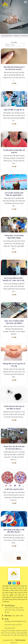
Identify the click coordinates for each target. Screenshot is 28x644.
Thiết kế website (20, 640)
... (15, 555)
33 (15, 561)
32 (10, 561)
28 (9, 558)
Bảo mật (24, 635)
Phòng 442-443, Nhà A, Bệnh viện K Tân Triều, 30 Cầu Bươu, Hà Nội (15, 610)
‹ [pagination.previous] (3, 555)
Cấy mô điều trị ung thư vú (14, 110)
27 (5, 558)
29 (14, 558)
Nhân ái (18, 631)
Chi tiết (14, 83)
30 (19, 558)
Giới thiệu (12, 631)
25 (19, 555)
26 (24, 555)
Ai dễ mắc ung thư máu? (14, 489)
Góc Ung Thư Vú (7, 36)
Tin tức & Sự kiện (10, 633)
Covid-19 (17, 36)
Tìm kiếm (14, 42)
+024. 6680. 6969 (17, 616)
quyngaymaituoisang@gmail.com (16, 621)
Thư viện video (16, 635)
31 (23, 558)
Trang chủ (11, 21)
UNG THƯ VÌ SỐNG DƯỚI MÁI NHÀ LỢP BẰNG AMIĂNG (14, 323)
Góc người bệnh (22, 633)
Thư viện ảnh (6, 635)
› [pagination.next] (19, 561)
